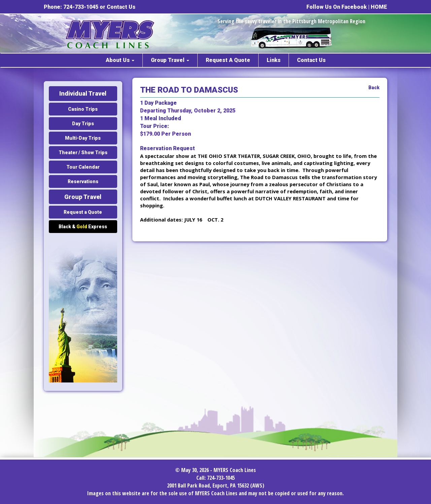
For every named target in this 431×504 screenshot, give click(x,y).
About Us (120, 60)
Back (374, 88)
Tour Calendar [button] (83, 167)
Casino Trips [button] (83, 109)
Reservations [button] (83, 181)
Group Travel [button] (83, 197)
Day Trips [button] (83, 124)
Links (274, 60)
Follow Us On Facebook (337, 7)
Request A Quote (228, 60)
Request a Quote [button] (83, 212)
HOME (379, 7)
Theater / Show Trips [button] (83, 153)
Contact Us (121, 7)
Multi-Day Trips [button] (83, 138)
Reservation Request (168, 148)
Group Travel (170, 60)
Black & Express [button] (83, 227)
